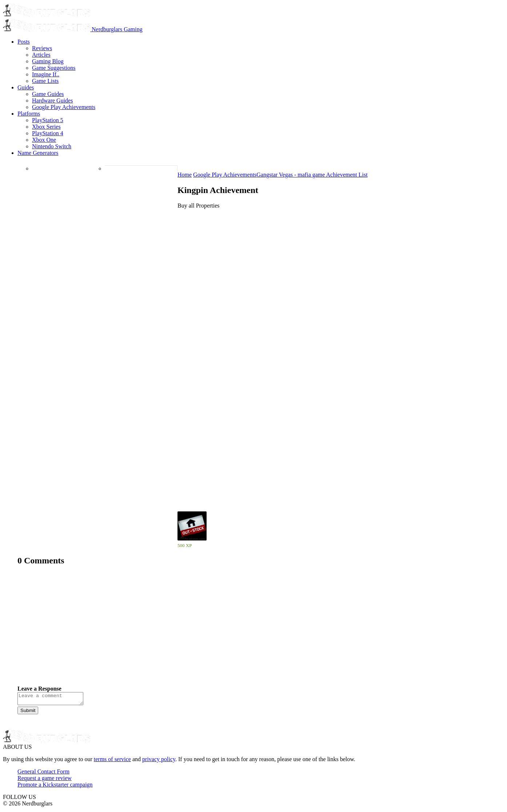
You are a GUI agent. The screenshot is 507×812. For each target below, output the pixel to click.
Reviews (42, 48)
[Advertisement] (236, 631)
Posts (24, 42)
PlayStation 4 (48, 133)
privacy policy (159, 761)
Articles (41, 55)
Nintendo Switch (52, 146)
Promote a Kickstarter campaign (55, 787)
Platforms (29, 114)
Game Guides (48, 94)
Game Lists (45, 81)
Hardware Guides (52, 101)
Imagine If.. (46, 74)
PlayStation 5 (48, 120)
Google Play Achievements (64, 107)
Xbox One (44, 140)
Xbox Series (46, 127)
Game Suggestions (54, 68)
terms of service (112, 761)
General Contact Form (43, 774)
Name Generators (38, 153)
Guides (26, 87)
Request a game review (45, 780)
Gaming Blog (48, 61)
